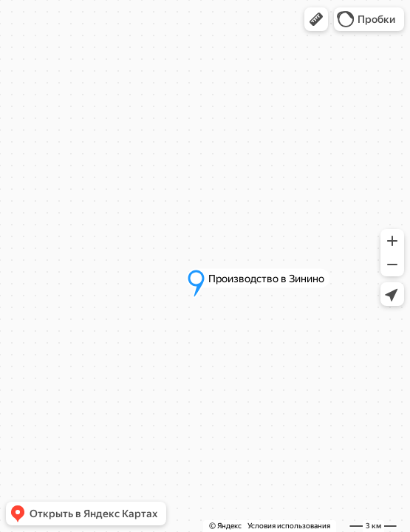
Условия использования (289, 526)
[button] (316, 19)
